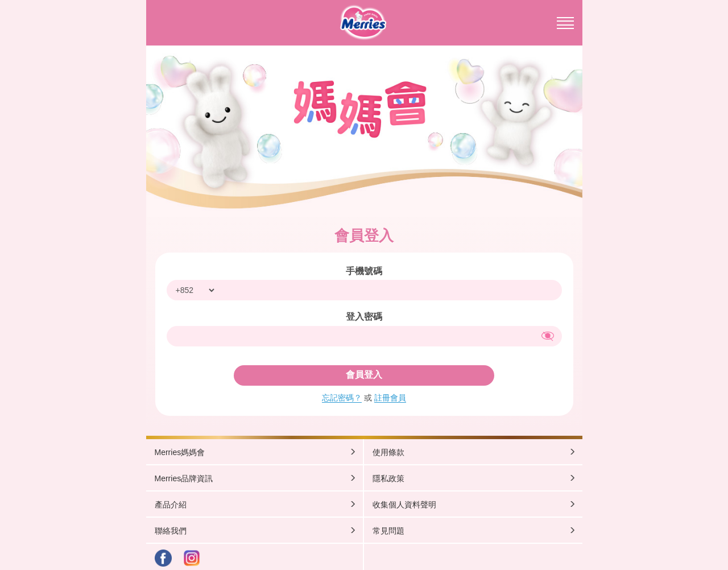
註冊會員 (390, 398)
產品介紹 (256, 504)
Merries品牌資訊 (256, 478)
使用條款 (474, 452)
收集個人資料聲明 (474, 504)
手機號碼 (364, 271)
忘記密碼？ (342, 398)
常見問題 (474, 530)
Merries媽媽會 (256, 452)
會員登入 (364, 375)
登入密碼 (364, 317)
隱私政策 (474, 478)
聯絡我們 (256, 530)
